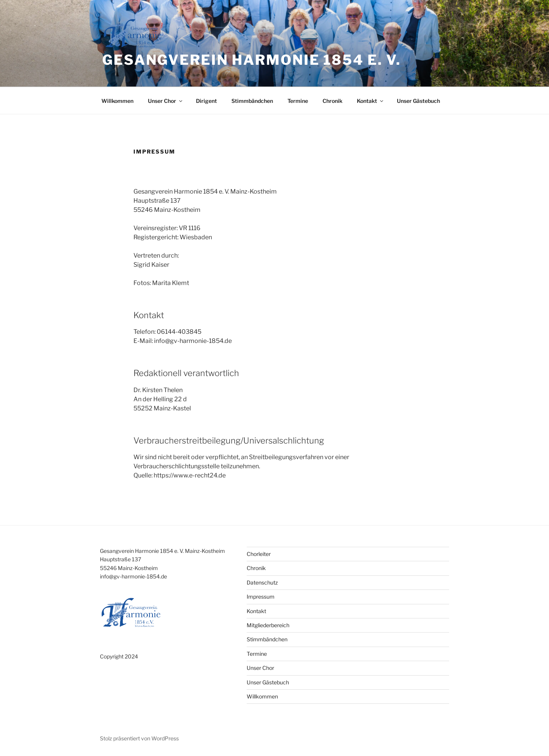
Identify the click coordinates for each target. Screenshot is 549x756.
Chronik (332, 101)
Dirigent (206, 101)
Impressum (261, 597)
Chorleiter (259, 554)
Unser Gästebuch (418, 101)
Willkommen (117, 101)
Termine (298, 101)
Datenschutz (262, 582)
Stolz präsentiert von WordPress (139, 738)
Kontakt (371, 101)
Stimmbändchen (252, 101)
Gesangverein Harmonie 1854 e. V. (252, 60)
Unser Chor (166, 101)
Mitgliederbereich (268, 625)
